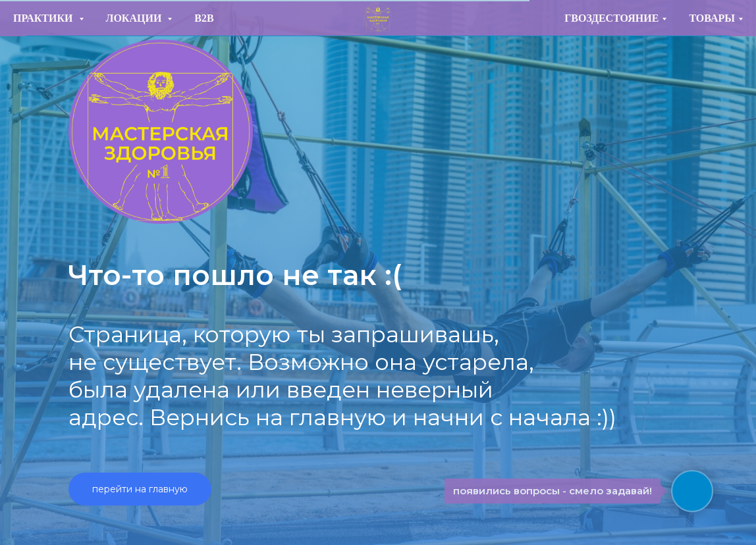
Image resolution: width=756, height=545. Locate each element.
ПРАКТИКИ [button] (44, 18)
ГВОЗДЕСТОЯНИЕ (611, 18)
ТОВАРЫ (712, 18)
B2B (204, 18)
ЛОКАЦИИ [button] (135, 18)
